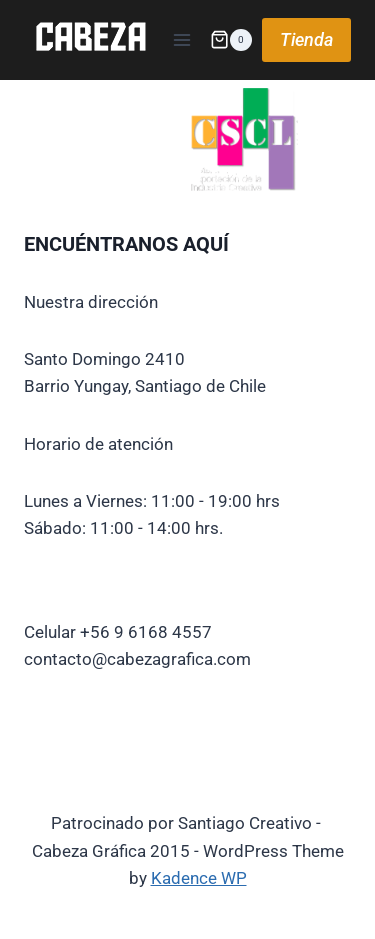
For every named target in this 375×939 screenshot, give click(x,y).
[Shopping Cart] (231, 40)
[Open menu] (181, 39)
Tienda (306, 39)
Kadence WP (199, 878)
